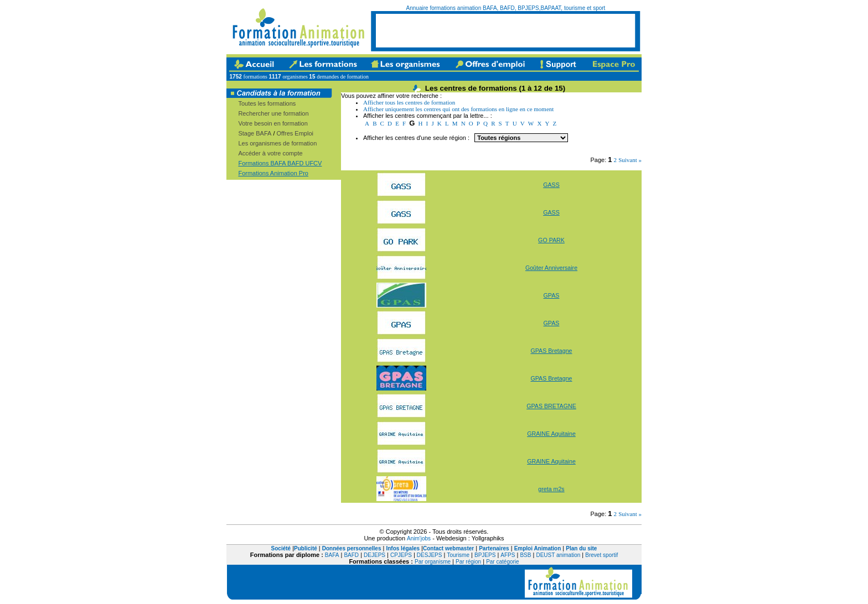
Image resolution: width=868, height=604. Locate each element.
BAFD (351, 555)
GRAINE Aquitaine (551, 434)
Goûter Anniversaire (551, 268)
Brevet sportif (601, 555)
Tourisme (458, 555)
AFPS (508, 555)
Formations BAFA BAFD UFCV (280, 163)
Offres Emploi (295, 133)
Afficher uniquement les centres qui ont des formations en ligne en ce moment (458, 109)
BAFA (332, 555)
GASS (551, 185)
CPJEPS (401, 555)
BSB (525, 555)
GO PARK (551, 240)
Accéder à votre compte (270, 153)
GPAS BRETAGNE (551, 406)
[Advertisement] (505, 30)
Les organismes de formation (277, 143)
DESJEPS (430, 555)
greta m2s (551, 489)
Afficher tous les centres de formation (409, 102)
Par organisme (433, 562)
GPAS (552, 295)
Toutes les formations (267, 103)
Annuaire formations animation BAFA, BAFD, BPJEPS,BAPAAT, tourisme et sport (506, 8)
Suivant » (630, 160)
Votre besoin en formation (273, 123)
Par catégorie (502, 562)
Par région (468, 562)
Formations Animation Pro (273, 173)
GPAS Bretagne (551, 351)
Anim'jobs (419, 538)
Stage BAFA (255, 133)
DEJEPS (374, 555)
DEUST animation (558, 555)
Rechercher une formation (273, 113)
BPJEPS (485, 555)
